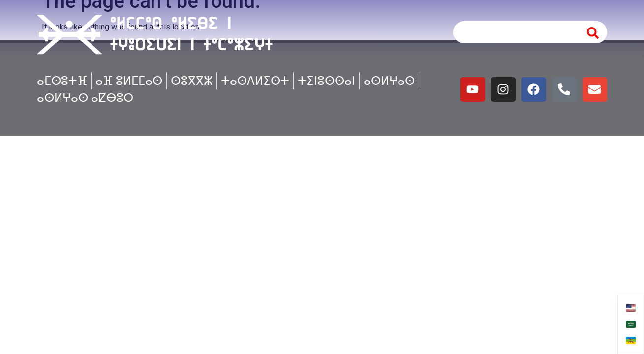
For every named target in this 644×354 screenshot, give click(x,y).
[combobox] (514, 32)
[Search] (593, 32)
